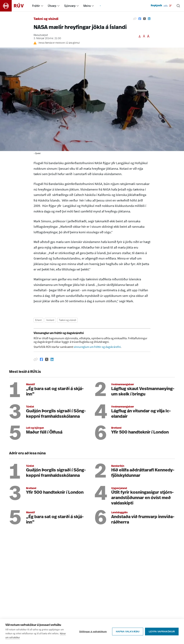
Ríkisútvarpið (41, 35)
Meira (87, 6)
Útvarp (52, 6)
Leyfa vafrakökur (162, 633)
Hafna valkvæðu (128, 633)
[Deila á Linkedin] (149, 19)
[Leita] (178, 6)
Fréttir (36, 6)
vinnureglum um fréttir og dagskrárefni (97, 347)
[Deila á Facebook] (140, 19)
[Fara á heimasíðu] (15, 6)
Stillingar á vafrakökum (93, 633)
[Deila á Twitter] (144, 19)
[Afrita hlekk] (135, 19)
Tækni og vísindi (46, 19)
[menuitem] (42, 6)
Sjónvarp (70, 6)
